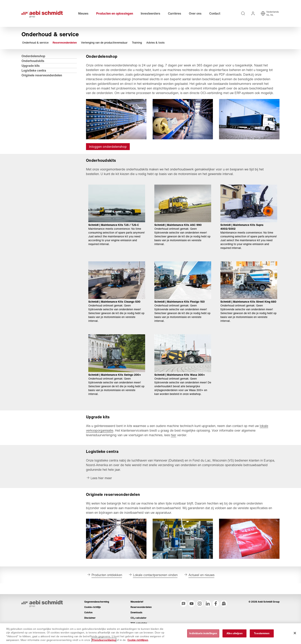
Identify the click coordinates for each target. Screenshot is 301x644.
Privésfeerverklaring (104, 640)
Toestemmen (262, 633)
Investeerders (150, 13)
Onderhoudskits (33, 61)
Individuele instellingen (203, 633)
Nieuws (83, 13)
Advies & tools (155, 43)
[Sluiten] (295, 633)
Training (137, 43)
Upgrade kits (31, 66)
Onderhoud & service (35, 43)
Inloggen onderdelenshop (108, 147)
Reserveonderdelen (65, 43)
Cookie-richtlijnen (138, 640)
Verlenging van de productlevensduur (104, 43)
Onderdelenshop (33, 56)
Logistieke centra (34, 70)
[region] (150, 634)
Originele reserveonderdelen (42, 75)
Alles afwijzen (235, 633)
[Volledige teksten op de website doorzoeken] (243, 13)
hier (174, 435)
